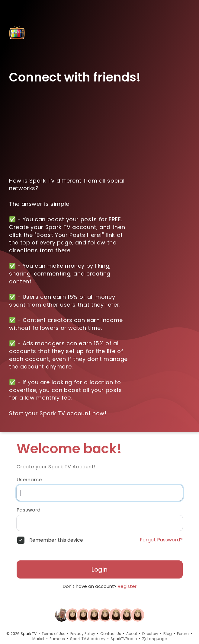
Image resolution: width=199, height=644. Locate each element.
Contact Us (111, 634)
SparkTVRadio (124, 639)
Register (127, 586)
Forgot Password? (161, 540)
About (132, 634)
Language (154, 639)
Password (29, 510)
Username (29, 480)
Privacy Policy (83, 634)
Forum (183, 634)
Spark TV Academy (88, 639)
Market (38, 639)
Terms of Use (53, 634)
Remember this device (56, 540)
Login (99, 569)
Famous (57, 639)
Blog (168, 634)
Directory (150, 634)
